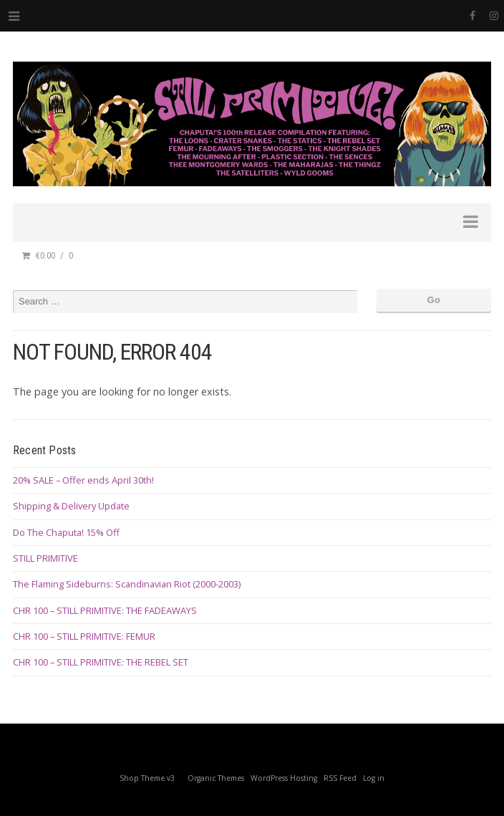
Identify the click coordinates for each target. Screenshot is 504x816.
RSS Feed (340, 778)
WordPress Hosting (284, 778)
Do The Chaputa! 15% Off (66, 532)
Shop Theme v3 (147, 778)
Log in (374, 778)
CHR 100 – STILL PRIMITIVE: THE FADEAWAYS (105, 610)
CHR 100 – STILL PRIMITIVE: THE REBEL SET (101, 662)
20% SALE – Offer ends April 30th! (83, 480)
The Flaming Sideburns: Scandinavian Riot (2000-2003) (127, 584)
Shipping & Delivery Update (71, 506)
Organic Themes (216, 778)
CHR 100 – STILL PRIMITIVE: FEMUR (84, 636)
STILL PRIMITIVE (45, 558)
